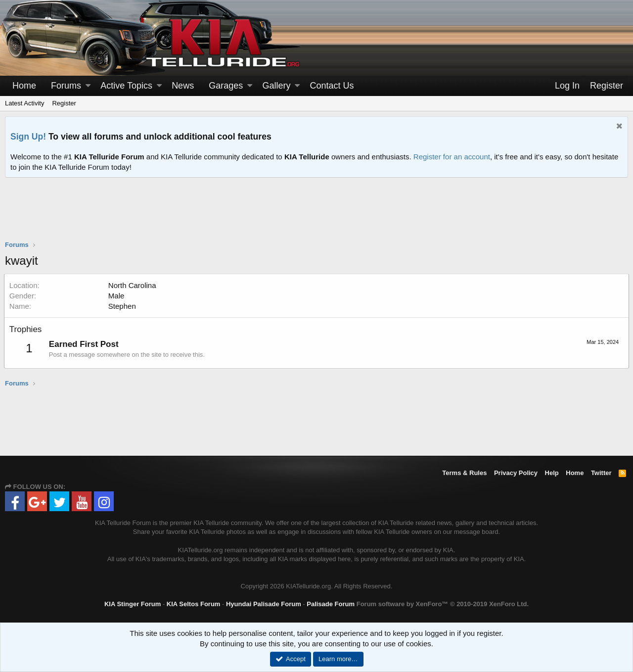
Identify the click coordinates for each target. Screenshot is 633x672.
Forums (66, 86)
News (183, 86)
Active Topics (126, 86)
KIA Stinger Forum (133, 604)
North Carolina (133, 285)
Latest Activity (24, 103)
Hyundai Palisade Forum (264, 604)
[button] (88, 86)
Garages (226, 86)
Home (24, 86)
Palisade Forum (331, 604)
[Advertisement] (316, 215)
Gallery (276, 86)
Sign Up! (28, 137)
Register (64, 103)
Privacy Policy (516, 473)
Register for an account (452, 157)
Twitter (601, 473)
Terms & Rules (464, 473)
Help (552, 473)
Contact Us (332, 86)
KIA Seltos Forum (194, 604)
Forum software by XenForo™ (443, 604)
